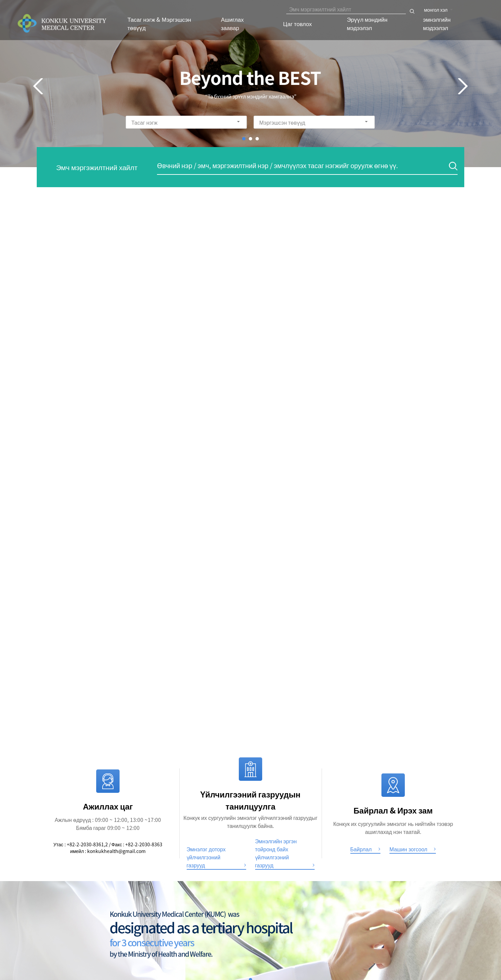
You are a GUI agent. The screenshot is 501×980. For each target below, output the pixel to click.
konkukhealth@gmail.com (116, 851)
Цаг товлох (298, 24)
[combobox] (439, 9)
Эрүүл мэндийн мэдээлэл (367, 23)
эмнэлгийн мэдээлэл (437, 23)
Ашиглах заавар (232, 23)
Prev (38, 86)
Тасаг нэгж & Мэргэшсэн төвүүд (159, 23)
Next (463, 86)
